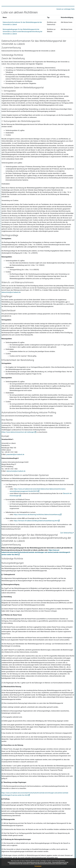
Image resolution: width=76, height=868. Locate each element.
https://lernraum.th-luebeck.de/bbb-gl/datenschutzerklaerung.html (36, 521)
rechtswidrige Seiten (18, 676)
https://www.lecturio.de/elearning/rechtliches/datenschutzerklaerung (37, 515)
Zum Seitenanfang (67, 533)
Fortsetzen (38, 866)
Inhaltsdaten (10, 349)
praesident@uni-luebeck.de (15, 454)
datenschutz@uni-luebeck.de (11, 292)
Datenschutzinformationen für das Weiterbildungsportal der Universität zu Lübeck (30, 862)
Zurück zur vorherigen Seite (65, 9)
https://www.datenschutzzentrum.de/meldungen (18, 432)
